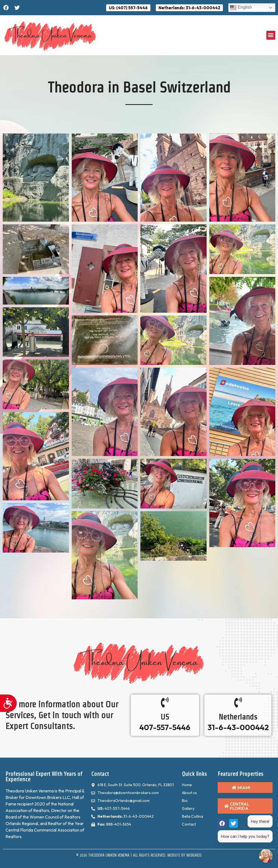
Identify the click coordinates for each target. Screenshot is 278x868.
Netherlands (238, 717)
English (241, 8)
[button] (271, 35)
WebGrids (194, 855)
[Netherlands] (238, 702)
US (165, 717)
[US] (165, 702)
